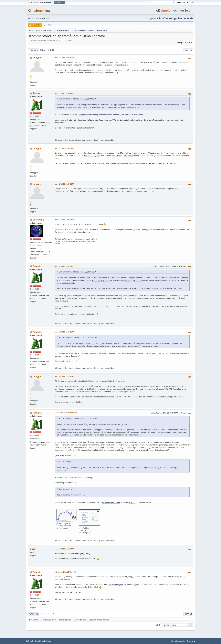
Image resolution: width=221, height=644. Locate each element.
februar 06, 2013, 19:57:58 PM (65, 572)
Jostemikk (38, 220)
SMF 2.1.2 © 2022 (32, 641)
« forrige (179, 43)
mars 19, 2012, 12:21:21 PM (65, 376)
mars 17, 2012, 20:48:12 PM (65, 184)
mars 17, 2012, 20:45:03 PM (65, 148)
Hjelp (172, 641)
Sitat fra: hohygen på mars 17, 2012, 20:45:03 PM (78, 272)
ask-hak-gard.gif (63, 524)
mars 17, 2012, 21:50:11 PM (65, 332)
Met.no (119, 155)
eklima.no (128, 155)
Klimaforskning (39, 10)
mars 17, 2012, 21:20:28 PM (65, 220)
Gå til (158, 625)
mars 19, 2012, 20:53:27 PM (65, 549)
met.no (58, 309)
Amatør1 (37, 93)
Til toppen (33, 614)
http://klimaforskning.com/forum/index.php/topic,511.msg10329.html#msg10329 (114, 115)
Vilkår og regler (180, 641)
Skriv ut (188, 50)
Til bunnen (33, 50)
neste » (189, 43)
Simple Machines (45, 641)
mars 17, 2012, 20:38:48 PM (65, 93)
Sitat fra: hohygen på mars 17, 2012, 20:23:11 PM (78, 99)
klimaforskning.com (92, 155)
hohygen (37, 58)
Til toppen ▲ (191, 641)
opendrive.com (165, 577)
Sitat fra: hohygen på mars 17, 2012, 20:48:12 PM (78, 338)
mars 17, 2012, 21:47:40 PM (65, 266)
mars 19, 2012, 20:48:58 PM (67, 413)
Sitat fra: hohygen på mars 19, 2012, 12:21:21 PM (78, 419)
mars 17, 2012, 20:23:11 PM (65, 58)
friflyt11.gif (84, 528)
